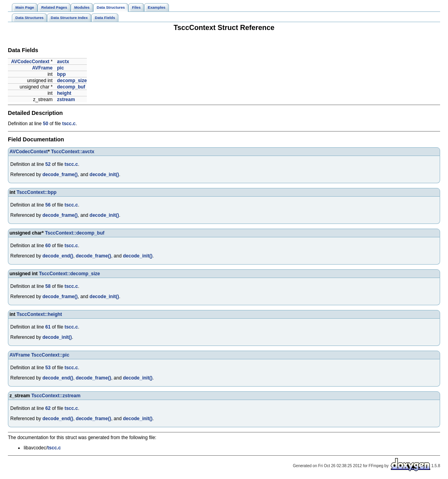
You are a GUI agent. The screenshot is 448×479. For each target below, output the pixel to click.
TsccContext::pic (50, 355)
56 (48, 205)
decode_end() (58, 256)
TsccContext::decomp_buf (75, 233)
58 (48, 286)
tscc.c (69, 124)
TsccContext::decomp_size (69, 274)
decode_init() (104, 175)
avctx (63, 62)
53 (48, 368)
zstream (66, 100)
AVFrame (42, 68)
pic (60, 68)
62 (48, 408)
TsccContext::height (39, 314)
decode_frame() (60, 175)
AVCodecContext (30, 62)
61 (48, 327)
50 (46, 124)
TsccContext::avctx (73, 152)
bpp (61, 74)
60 (48, 246)
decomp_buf (71, 87)
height (64, 93)
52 (48, 164)
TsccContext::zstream (56, 396)
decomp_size (72, 81)
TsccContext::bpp (37, 192)
